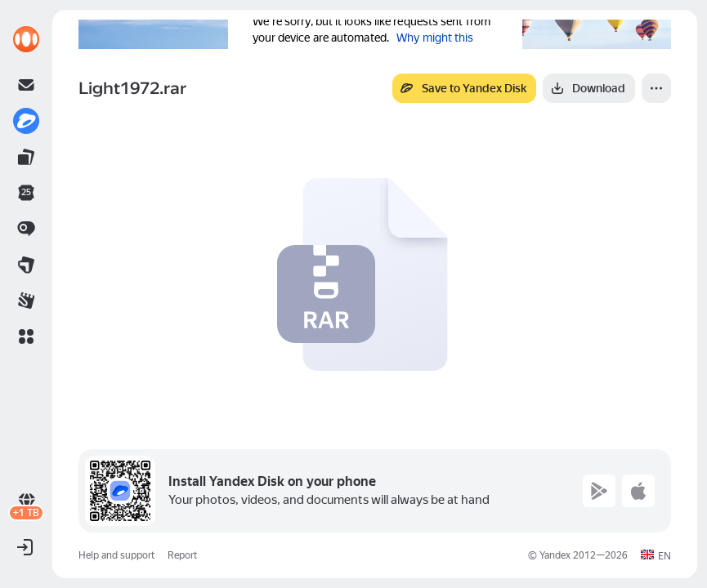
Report (182, 555)
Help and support (116, 555)
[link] (26, 39)
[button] (26, 336)
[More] (656, 88)
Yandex (555, 555)
